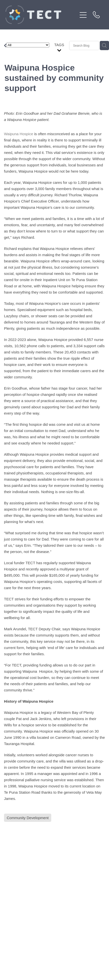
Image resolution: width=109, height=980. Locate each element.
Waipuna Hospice (19, 134)
